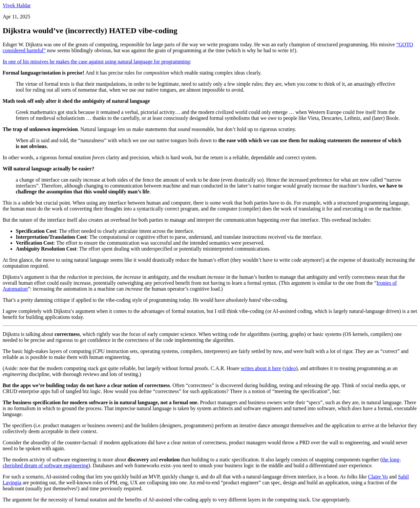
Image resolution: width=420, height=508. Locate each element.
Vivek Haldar (17, 5)
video (290, 368)
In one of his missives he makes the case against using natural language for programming (96, 62)
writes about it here (261, 368)
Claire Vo (378, 477)
